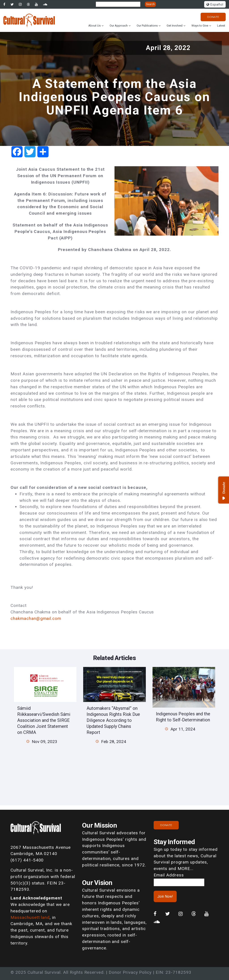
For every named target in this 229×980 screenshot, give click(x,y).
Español (215, 5)
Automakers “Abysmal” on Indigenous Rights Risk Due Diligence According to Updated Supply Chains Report (113, 720)
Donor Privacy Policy (130, 972)
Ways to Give (200, 26)
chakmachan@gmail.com (36, 618)
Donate (213, 17)
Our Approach (119, 26)
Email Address (169, 875)
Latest (221, 26)
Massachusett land (30, 917)
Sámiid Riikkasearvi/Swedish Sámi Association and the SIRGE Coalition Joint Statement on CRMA (44, 720)
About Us (94, 26)
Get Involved (175, 26)
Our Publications (147, 26)
